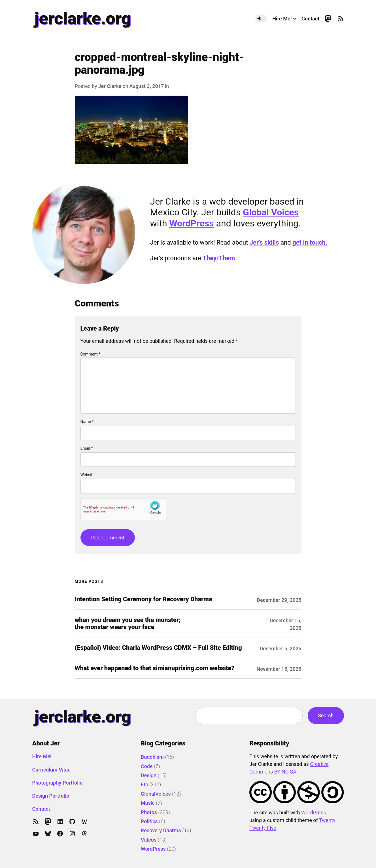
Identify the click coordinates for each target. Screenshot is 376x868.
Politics (149, 821)
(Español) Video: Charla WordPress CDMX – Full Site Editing (158, 648)
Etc (145, 784)
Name (87, 422)
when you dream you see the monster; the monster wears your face (128, 624)
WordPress (191, 223)
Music (148, 803)
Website (88, 475)
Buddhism (152, 757)
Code (147, 766)
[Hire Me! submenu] (295, 19)
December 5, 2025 (281, 649)
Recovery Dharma (161, 830)
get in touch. (310, 242)
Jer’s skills (264, 242)
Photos (149, 812)
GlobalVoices (156, 794)
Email (87, 448)
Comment (91, 354)
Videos (149, 840)
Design (149, 775)
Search (326, 715)
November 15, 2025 (279, 669)
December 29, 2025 (279, 600)
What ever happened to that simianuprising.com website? (155, 668)
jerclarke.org (83, 18)
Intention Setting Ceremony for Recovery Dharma (144, 599)
